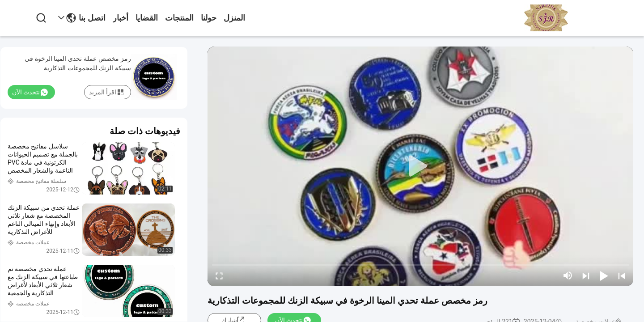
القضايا (147, 18)
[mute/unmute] (568, 275)
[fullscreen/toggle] (219, 275)
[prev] (622, 275)
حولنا (209, 18)
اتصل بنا (92, 18)
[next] (586, 275)
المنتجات (179, 18)
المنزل (234, 18)
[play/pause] (604, 275)
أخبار (121, 18)
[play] (420, 166)
